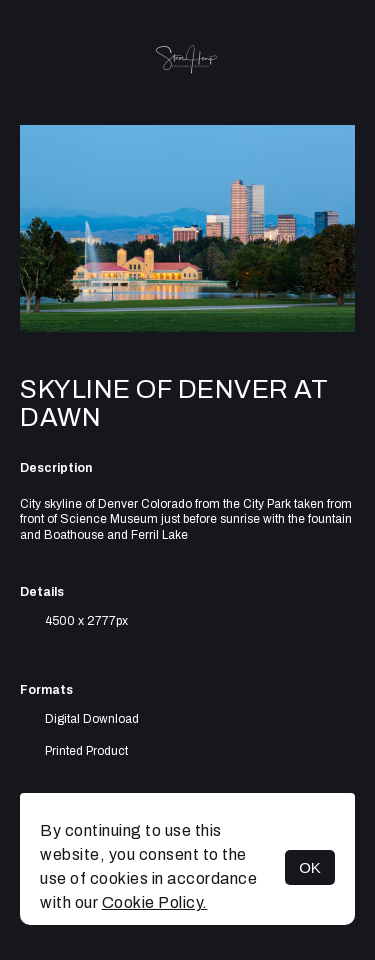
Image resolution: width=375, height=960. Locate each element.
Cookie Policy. (155, 902)
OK (310, 867)
